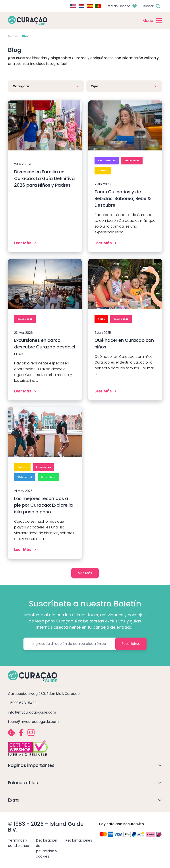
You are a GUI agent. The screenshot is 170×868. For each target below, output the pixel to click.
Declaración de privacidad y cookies (46, 848)
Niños (101, 319)
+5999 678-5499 (22, 703)
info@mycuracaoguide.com (32, 712)
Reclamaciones (79, 840)
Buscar (149, 6)
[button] (46, 86)
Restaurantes (107, 161)
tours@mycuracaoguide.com (33, 722)
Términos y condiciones (18, 843)
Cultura (103, 171)
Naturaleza (48, 477)
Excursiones (132, 161)
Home (13, 36)
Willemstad (25, 477)
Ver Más (85, 573)
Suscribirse (131, 644)
